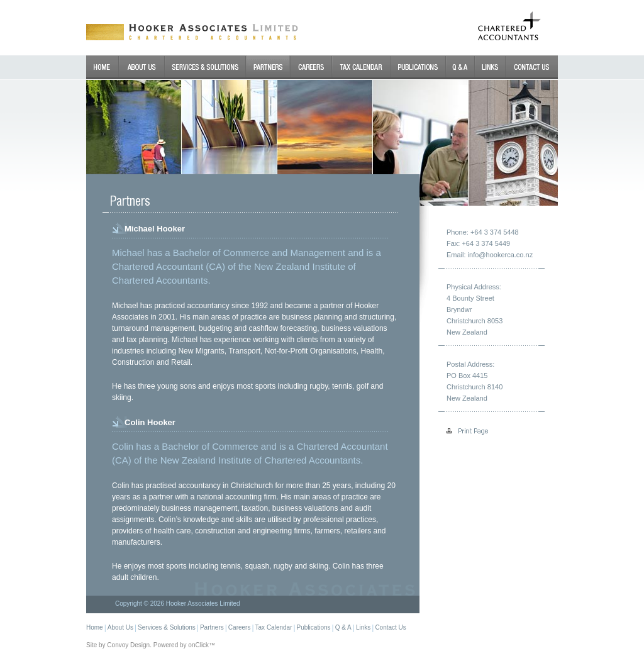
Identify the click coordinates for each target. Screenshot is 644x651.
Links (363, 627)
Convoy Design (128, 645)
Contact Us (390, 627)
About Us (120, 627)
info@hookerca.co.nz (501, 255)
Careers (240, 627)
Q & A (343, 627)
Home (95, 627)
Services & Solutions (167, 627)
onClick (198, 645)
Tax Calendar (274, 627)
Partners (212, 627)
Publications (314, 627)
